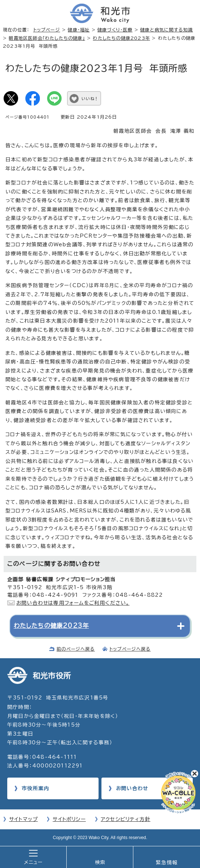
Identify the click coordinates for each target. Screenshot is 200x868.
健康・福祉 (79, 30)
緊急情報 (167, 863)
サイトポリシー (69, 819)
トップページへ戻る (130, 649)
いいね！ (90, 99)
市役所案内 (36, 788)
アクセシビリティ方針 (126, 819)
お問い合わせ (132, 788)
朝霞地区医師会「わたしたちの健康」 (47, 38)
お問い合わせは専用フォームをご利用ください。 (73, 603)
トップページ (47, 30)
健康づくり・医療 (115, 30)
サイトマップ (23, 819)
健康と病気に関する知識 (166, 30)
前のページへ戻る (76, 649)
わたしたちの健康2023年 (121, 38)
